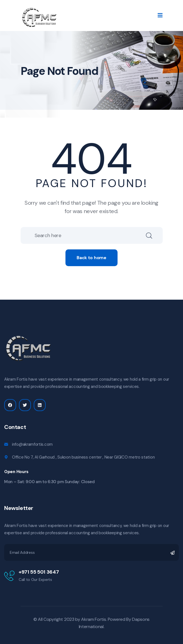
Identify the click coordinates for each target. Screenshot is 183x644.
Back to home (91, 258)
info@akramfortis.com (32, 444)
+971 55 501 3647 (39, 572)
